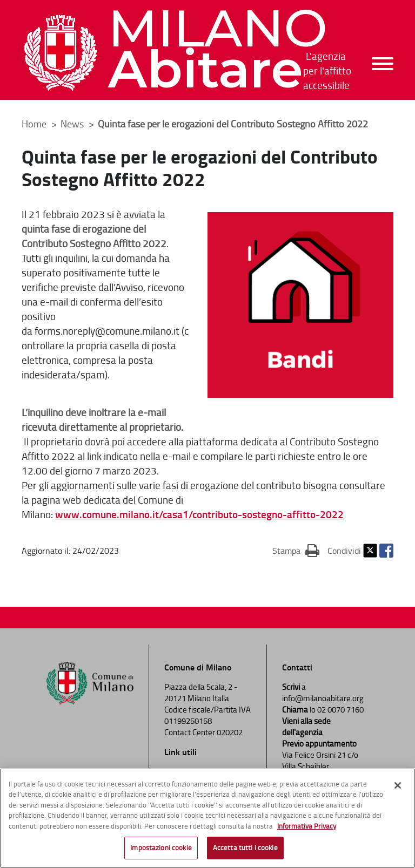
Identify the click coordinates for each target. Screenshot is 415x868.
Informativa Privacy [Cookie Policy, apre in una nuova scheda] (307, 826)
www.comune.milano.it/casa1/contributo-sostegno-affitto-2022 (199, 514)
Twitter (370, 551)
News (73, 124)
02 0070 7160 (340, 710)
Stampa (296, 550)
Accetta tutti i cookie (245, 848)
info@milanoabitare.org (323, 698)
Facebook (386, 551)
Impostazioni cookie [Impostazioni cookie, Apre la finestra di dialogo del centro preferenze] (161, 848)
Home (34, 124)
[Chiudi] (398, 786)
